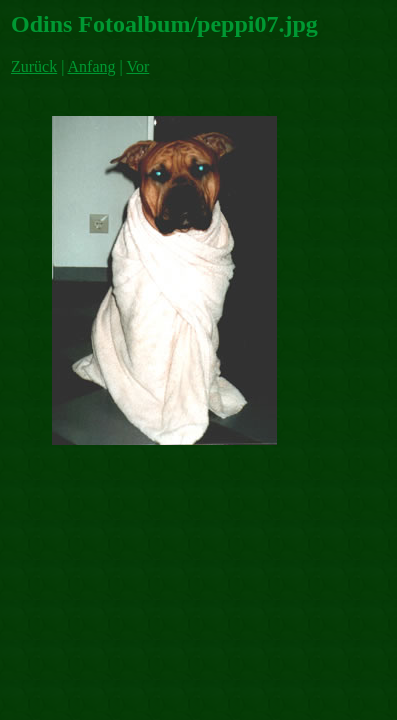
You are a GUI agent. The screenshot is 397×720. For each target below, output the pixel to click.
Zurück (34, 66)
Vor (137, 66)
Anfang (92, 66)
